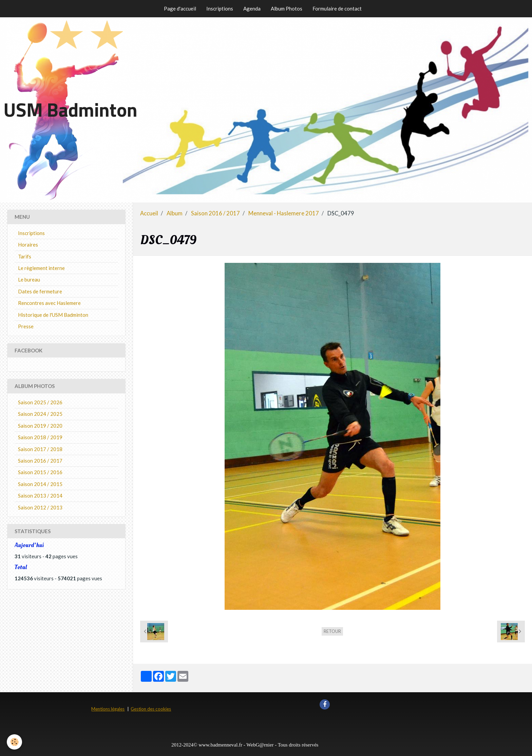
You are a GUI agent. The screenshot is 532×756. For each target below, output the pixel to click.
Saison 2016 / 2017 (215, 213)
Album (175, 213)
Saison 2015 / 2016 (40, 472)
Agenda (252, 8)
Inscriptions (220, 8)
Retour (332, 631)
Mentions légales (108, 709)
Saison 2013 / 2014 (40, 496)
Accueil (149, 213)
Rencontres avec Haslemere (49, 303)
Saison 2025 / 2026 (40, 402)
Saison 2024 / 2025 (40, 414)
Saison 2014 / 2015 (40, 484)
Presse (26, 326)
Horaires (28, 245)
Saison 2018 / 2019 (40, 437)
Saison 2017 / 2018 (40, 449)
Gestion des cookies (151, 709)
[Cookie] (14, 742)
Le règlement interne (41, 268)
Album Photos (287, 8)
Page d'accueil (180, 8)
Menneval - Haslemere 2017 (284, 213)
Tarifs (25, 256)
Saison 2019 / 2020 (40, 426)
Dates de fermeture (40, 291)
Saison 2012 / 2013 (40, 507)
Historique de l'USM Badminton (53, 315)
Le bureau (29, 279)
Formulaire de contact (337, 8)
